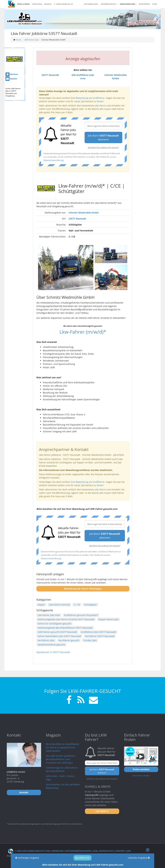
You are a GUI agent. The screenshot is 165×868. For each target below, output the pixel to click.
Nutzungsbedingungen (78, 851)
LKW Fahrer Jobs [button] (91, 4)
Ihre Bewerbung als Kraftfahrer (88, 482)
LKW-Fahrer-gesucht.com (109, 865)
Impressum (57, 851)
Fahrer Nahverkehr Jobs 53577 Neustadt (59, 636)
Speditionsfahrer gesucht (51, 645)
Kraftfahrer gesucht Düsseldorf (81, 615)
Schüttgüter (90, 605)
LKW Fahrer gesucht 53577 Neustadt (57, 632)
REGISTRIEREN (144, 4)
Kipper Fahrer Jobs (109, 619)
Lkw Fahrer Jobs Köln (49, 615)
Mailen (11, 79)
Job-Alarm (101, 106)
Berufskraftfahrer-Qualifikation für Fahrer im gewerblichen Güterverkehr (63, 747)
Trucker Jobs (90, 640)
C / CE (77, 605)
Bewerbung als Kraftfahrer (90, 98)
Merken (12, 74)
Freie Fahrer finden (141, 775)
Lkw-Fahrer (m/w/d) (59, 605)
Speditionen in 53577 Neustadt (53, 652)
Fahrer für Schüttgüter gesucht (54, 624)
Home (18, 40)
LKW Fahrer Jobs (31, 40)
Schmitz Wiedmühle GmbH (84, 213)
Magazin (48, 4)
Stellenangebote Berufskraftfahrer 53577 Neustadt (65, 628)
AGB (95, 851)
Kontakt (120, 851)
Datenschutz (106, 851)
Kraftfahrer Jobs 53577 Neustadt (99, 632)
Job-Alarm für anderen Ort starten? (103, 147)
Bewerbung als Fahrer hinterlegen (83, 589)
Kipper (41, 605)
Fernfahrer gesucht (69, 640)
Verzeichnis (37, 4)
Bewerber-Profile (109, 4)
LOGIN (155, 4)
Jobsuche (82, 858)
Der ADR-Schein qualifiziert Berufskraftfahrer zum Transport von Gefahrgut (61, 759)
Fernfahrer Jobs (46, 640)
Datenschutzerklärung (53, 160)
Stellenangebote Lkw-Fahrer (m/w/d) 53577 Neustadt (66, 619)
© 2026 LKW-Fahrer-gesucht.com (29, 851)
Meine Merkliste (63, 4)
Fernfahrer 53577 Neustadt (100, 636)
